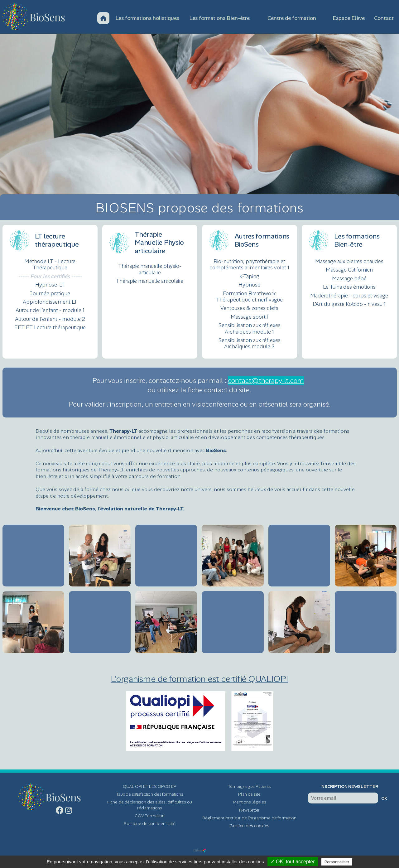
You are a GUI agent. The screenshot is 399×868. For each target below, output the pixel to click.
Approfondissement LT (50, 302)
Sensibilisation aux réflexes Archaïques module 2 (250, 343)
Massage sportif (250, 317)
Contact (384, 18)
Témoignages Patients (249, 786)
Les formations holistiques (147, 18)
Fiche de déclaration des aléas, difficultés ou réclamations (150, 805)
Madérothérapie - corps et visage (349, 296)
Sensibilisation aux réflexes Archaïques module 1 (250, 328)
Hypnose (249, 285)
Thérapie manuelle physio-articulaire (150, 269)
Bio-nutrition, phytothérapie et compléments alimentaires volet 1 (249, 265)
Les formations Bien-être (219, 18)
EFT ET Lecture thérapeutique (50, 327)
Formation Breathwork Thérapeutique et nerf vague (249, 297)
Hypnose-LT (50, 285)
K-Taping (249, 276)
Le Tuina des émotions (349, 287)
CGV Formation (150, 816)
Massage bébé (349, 278)
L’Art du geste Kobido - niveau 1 (349, 304)
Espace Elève (349, 18)
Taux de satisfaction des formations (150, 794)
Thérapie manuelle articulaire (150, 281)
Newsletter (250, 810)
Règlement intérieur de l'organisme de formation (249, 818)
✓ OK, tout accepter (293, 862)
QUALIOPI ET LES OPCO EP (150, 786)
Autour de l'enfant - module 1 (50, 310)
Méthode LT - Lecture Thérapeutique (50, 265)
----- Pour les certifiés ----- (50, 276)
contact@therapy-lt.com (266, 381)
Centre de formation (292, 18)
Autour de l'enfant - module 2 (50, 319)
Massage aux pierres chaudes (349, 261)
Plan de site (249, 794)
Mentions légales (250, 802)
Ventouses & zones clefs (249, 308)
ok (384, 798)
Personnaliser (337, 862)
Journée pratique (50, 293)
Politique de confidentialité (149, 823)
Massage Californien (349, 270)
